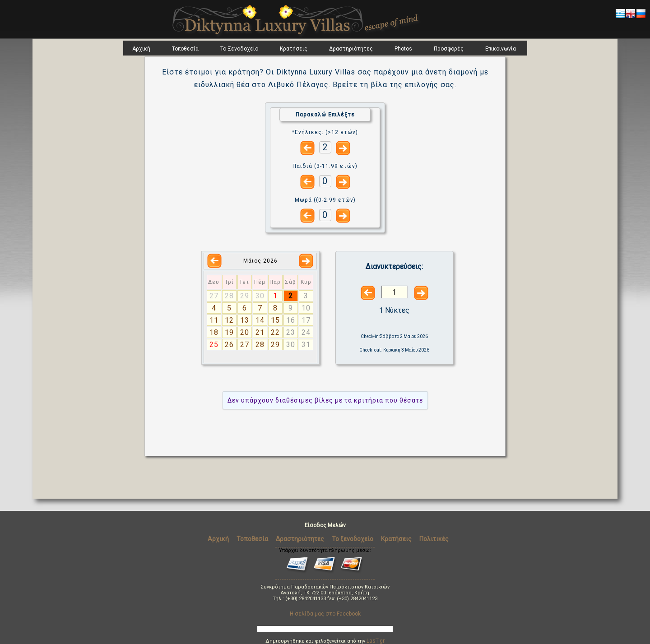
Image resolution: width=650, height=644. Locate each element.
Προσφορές (449, 49)
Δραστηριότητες (351, 49)
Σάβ (290, 282)
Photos (403, 49)
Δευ (214, 282)
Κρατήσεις (294, 49)
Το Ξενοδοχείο (239, 49)
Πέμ (260, 282)
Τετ (244, 282)
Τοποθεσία (185, 49)
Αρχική (141, 49)
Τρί (229, 282)
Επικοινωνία (501, 49)
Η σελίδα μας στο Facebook (325, 614)
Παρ (275, 282)
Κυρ (306, 282)
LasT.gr (376, 641)
